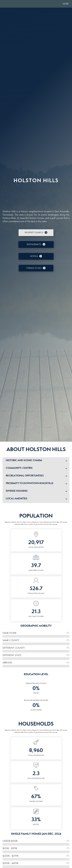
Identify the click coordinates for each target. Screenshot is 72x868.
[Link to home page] (4, 4)
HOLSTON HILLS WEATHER (36, 195)
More (66, 4)
